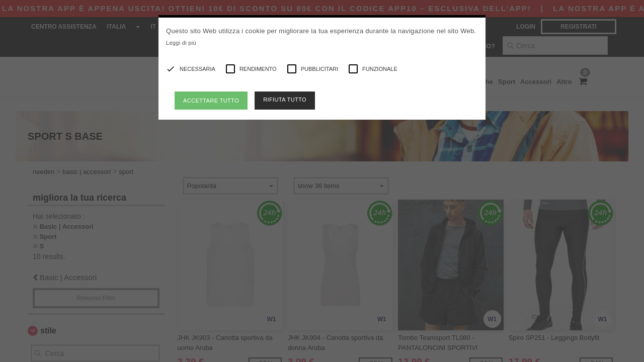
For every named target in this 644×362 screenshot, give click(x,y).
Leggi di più (181, 43)
